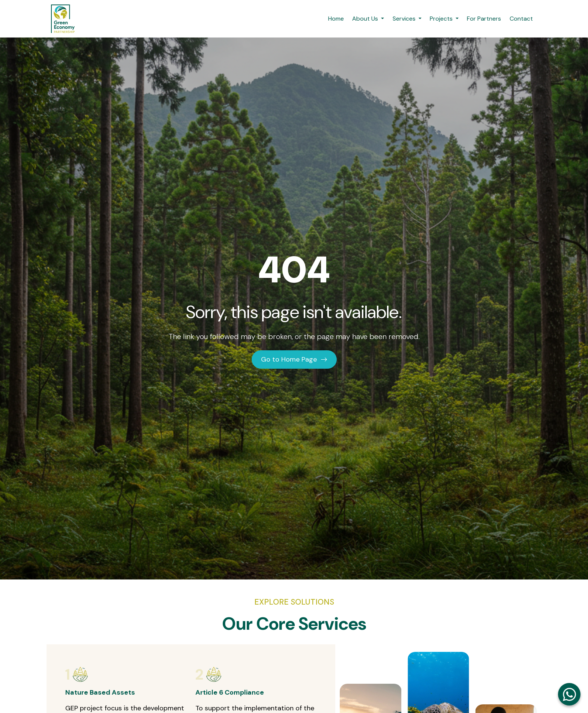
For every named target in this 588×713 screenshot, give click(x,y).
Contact (521, 19)
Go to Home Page (294, 359)
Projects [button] (442, 19)
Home (336, 19)
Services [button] (405, 19)
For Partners (484, 19)
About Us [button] (366, 19)
